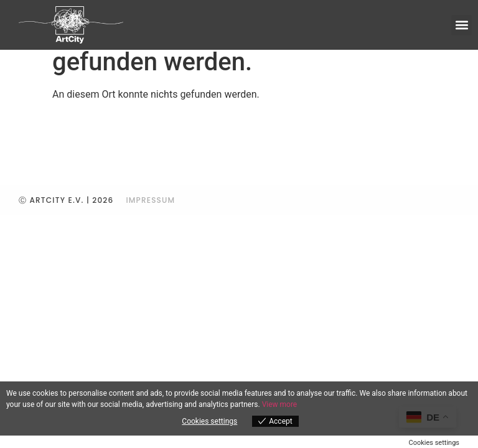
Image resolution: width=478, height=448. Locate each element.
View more (280, 404)
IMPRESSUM (150, 200)
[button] (462, 25)
